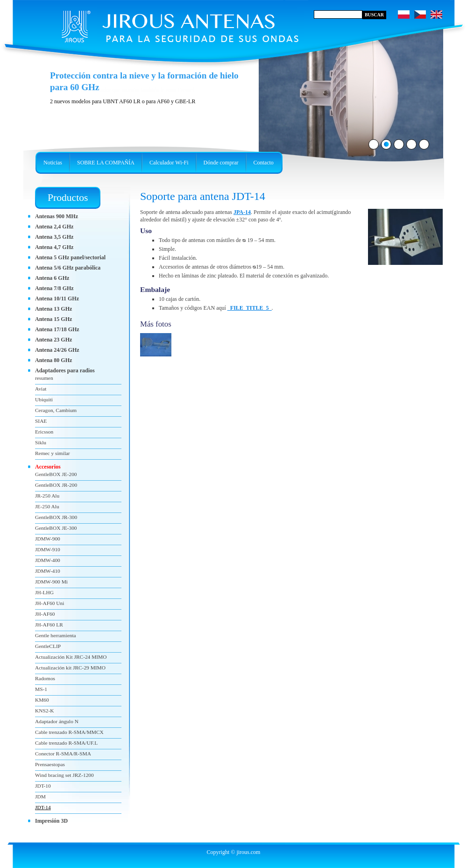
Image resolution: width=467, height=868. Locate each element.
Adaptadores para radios (65, 370)
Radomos (45, 678)
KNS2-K (45, 711)
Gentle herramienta (56, 635)
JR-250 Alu (47, 496)
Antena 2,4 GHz (54, 227)
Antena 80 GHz (53, 360)
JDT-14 (43, 807)
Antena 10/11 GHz (57, 299)
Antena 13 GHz (53, 309)
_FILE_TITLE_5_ (250, 308)
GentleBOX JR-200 (56, 485)
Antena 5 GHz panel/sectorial (70, 257)
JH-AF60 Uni (50, 603)
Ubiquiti (44, 399)
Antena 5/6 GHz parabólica (68, 268)
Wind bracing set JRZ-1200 (64, 775)
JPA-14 (242, 212)
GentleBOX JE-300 (56, 528)
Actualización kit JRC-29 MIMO (70, 668)
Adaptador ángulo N (57, 721)
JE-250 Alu (47, 506)
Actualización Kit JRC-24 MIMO (71, 657)
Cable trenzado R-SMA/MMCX (69, 732)
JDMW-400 (48, 560)
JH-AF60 (45, 614)
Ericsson (44, 432)
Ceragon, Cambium (56, 410)
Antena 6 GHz (52, 278)
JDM (40, 797)
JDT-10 (43, 786)
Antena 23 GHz (53, 340)
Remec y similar (53, 453)
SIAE (41, 421)
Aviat (41, 389)
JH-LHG (44, 592)
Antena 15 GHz (53, 319)
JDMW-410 (48, 571)
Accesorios (48, 467)
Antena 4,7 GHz (54, 247)
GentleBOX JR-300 (56, 517)
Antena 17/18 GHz (57, 329)
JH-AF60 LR (49, 625)
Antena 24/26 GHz (57, 350)
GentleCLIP (48, 646)
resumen (44, 378)
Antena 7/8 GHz (54, 288)
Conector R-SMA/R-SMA (63, 754)
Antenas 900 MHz (57, 216)
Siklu (41, 442)
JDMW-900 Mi (51, 582)
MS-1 (41, 689)
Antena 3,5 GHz (54, 237)
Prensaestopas (50, 764)
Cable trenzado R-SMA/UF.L (66, 743)
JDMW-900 (48, 539)
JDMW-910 (48, 549)
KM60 (42, 700)
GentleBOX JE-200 (56, 474)
